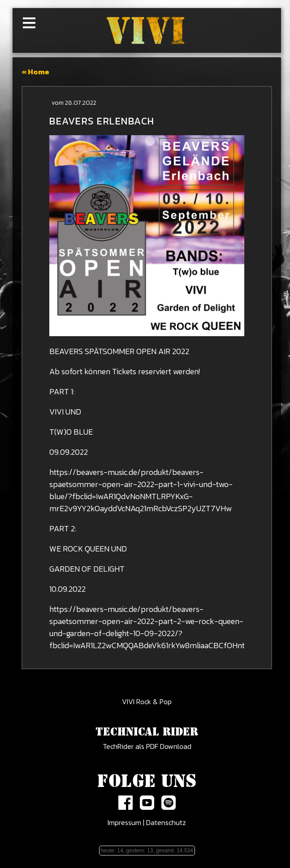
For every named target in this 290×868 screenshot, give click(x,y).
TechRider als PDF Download (147, 746)
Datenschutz (166, 822)
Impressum (124, 822)
